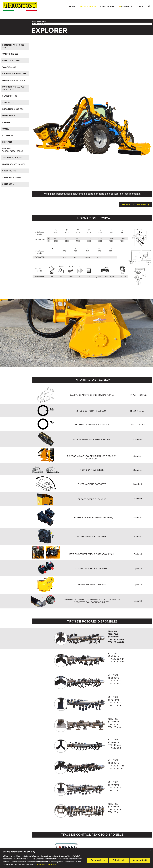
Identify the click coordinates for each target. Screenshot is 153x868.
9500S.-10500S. (10, 165)
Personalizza (98, 860)
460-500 (11, 96)
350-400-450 (12, 61)
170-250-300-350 (15, 46)
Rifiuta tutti (119, 860)
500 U (9, 187)
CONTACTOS (109, 7)
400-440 (12, 180)
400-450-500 (15, 80)
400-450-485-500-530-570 (15, 88)
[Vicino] (151, 850)
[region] (76, 858)
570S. (9, 102)
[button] (97, 7)
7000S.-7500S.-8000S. (14, 150)
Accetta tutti (140, 860)
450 (9, 135)
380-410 (10, 173)
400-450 (10, 67)
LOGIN (140, 7)
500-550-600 (14, 109)
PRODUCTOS (90, 7)
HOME (75, 7)
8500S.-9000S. (13, 158)
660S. (10, 116)
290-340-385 (11, 54)
